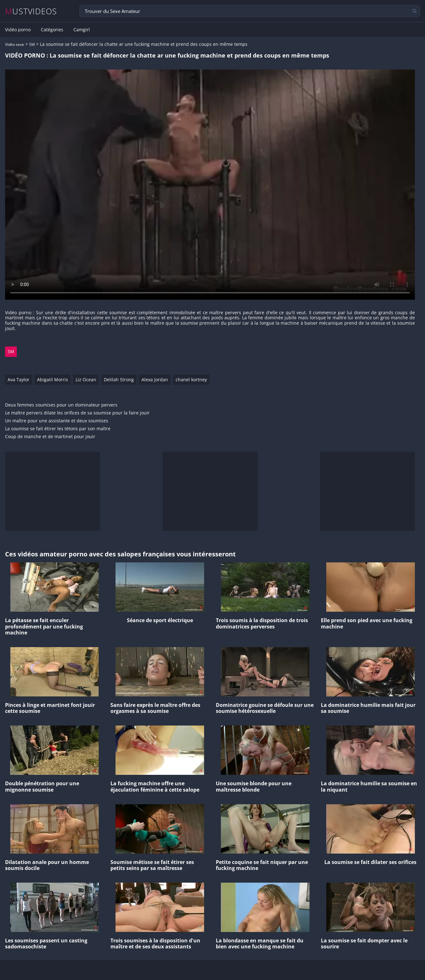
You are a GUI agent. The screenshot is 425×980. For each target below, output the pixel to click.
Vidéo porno (18, 30)
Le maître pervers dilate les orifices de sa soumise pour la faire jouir (77, 413)
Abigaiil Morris (53, 380)
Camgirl (82, 30)
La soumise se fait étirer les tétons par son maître (58, 429)
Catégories (52, 30)
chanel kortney (191, 380)
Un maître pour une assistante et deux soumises (57, 421)
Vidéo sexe (15, 44)
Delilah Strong (119, 380)
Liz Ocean (86, 380)
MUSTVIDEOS (31, 11)
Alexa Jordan (155, 380)
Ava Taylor (19, 380)
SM (32, 44)
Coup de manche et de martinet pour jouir (50, 437)
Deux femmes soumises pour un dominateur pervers (61, 405)
